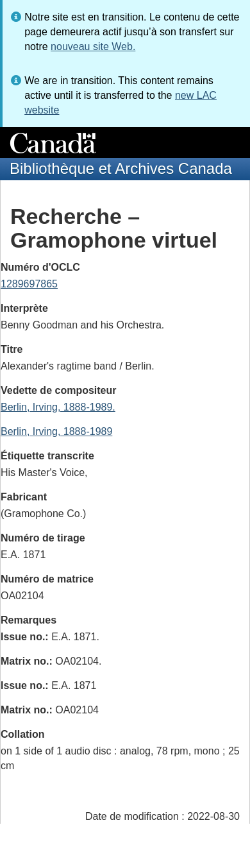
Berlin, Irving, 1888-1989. (58, 407)
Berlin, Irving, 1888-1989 (56, 431)
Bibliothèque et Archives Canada (121, 168)
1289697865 (29, 284)
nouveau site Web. (93, 47)
